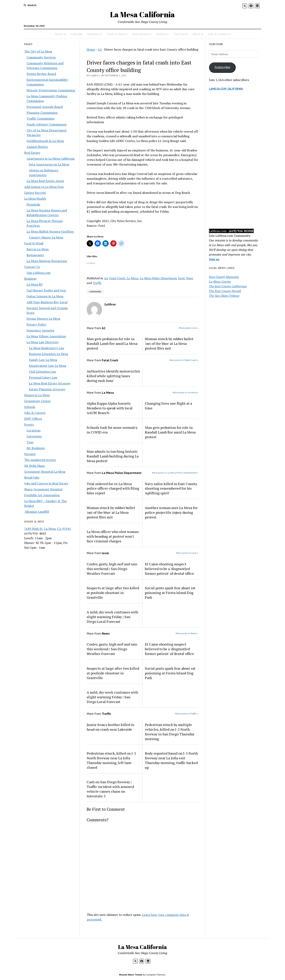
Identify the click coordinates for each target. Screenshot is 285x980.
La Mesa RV (35, 284)
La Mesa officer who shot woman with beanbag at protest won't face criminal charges (113, 536)
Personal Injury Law (43, 377)
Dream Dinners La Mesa (43, 319)
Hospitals (33, 204)
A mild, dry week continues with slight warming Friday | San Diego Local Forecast (112, 617)
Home (59, 34)
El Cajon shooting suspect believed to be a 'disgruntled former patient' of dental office (169, 569)
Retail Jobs (32, 477)
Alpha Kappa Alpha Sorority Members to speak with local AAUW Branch (110, 408)
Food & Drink (116, 34)
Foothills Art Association (42, 495)
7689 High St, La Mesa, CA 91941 (48, 529)
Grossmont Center (37, 401)
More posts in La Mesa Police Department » (175, 473)
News (196, 34)
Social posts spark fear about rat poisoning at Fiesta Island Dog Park (170, 593)
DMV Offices (33, 419)
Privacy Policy (36, 324)
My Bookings (36, 448)
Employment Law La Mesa (47, 366)
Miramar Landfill (37, 512)
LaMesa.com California (226, 89)
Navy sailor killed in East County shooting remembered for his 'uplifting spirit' (171, 488)
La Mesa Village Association (46, 336)
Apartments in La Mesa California (51, 158)
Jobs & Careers (218, 34)
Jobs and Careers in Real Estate (46, 483)
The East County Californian (228, 286)
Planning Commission (42, 113)
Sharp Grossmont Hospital (43, 489)
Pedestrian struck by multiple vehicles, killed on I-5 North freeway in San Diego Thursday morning (170, 732)
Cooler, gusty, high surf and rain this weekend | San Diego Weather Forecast (112, 569)
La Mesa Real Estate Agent (45, 181)
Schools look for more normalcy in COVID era (112, 430)
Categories (34, 436)
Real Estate (140, 34)
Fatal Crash (117, 278)
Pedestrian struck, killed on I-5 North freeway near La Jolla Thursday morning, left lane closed (111, 760)
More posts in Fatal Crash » (184, 360)
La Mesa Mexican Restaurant (47, 261)
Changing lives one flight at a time (168, 406)
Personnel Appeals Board (45, 107)
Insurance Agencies (40, 330)
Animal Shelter (37, 147)
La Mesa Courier (220, 281)
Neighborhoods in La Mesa (45, 141)
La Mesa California (142, 14)
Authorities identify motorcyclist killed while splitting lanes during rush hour (113, 376)
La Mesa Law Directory (43, 342)
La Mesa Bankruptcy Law (47, 348)
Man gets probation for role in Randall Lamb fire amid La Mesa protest (112, 343)
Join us (214, 259)
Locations (34, 430)
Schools (30, 407)
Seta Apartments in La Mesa (49, 164)
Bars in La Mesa (38, 249)
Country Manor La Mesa (46, 237)
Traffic (97, 283)
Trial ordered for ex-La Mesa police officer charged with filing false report (113, 488)
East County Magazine (224, 277)
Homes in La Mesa (37, 395)
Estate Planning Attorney (47, 389)
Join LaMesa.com (39, 273)
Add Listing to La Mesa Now (44, 187)
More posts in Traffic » (187, 714)
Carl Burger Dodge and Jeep (46, 290)
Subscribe (222, 67)
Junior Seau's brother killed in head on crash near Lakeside (110, 727)
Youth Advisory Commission (46, 124)
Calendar (77, 34)
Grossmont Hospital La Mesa (45, 472)
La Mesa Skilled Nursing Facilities (50, 231)
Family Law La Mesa (43, 360)
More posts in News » (187, 633)
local (181, 278)
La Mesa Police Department (158, 278)
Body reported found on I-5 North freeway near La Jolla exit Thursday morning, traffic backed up (171, 760)
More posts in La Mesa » (186, 392)
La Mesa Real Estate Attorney (50, 383)
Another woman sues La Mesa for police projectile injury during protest (171, 512)
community (95, 291)
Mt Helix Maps (34, 466)
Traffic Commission (40, 118)
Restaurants (35, 255)
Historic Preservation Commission (51, 90)
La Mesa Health (35, 199)
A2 (100, 49)
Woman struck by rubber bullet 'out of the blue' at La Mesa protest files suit (169, 343)
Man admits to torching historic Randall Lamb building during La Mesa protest (113, 456)
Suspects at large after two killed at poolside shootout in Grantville (113, 593)
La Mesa (132, 278)
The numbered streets (40, 460)
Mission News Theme (131, 975)
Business (93, 34)
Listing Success (35, 193)
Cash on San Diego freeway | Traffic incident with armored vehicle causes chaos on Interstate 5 (110, 789)
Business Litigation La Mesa (48, 354)
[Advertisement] (235, 163)
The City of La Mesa (38, 51)
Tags (30, 442)
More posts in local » (187, 553)
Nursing (30, 454)
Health (161, 34)
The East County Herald (225, 291)
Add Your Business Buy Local (47, 302)
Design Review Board (41, 74)
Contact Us (32, 267)
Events (29, 424)
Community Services (41, 57)
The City (179, 34)
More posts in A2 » (189, 328)
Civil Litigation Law (43, 372)
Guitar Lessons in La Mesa (45, 296)
